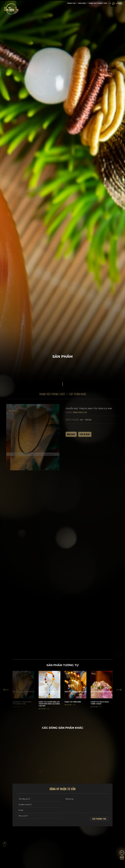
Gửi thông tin (99, 820)
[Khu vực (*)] (39, 817)
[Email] (39, 812)
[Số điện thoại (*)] (39, 806)
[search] (111, 7)
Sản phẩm (82, 3)
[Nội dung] (86, 806)
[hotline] (120, 852)
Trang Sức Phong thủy (98, 3)
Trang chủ (71, 3)
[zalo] (120, 858)
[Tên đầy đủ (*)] (39, 801)
